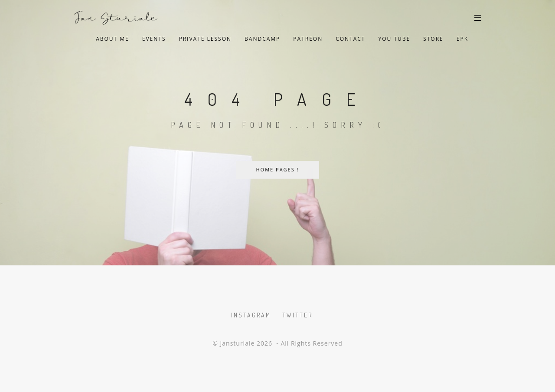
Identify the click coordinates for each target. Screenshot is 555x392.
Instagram (251, 315)
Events (154, 39)
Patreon (308, 39)
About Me (113, 39)
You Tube (394, 39)
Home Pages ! (277, 170)
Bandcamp (262, 39)
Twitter (297, 315)
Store (433, 39)
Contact (350, 39)
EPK (462, 39)
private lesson (205, 39)
